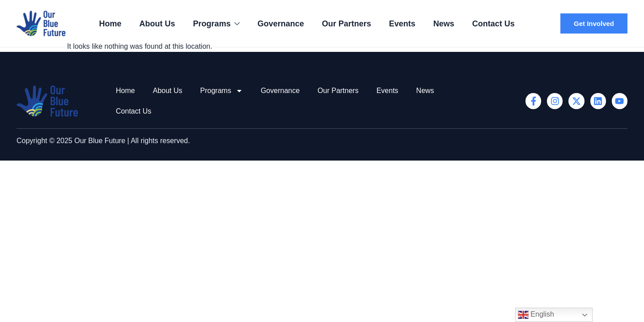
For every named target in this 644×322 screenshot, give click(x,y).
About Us (157, 24)
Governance (281, 24)
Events (402, 24)
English (536, 315)
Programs (216, 24)
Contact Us (494, 24)
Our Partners (347, 24)
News (444, 24)
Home (110, 24)
